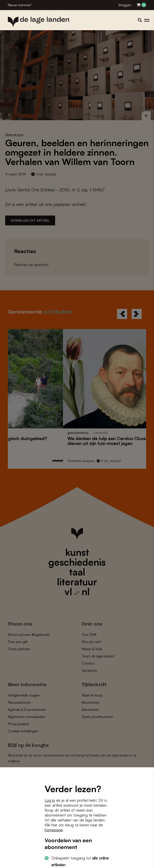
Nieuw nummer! (20, 5)
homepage (54, 830)
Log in (50, 800)
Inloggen (125, 5)
